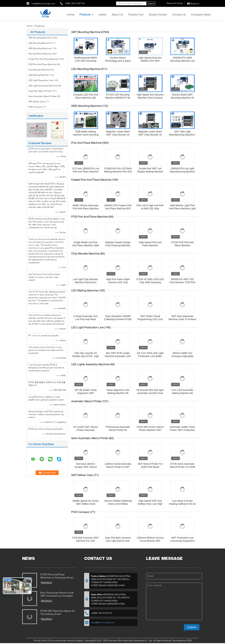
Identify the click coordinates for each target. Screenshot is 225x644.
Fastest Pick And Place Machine (43, 59)
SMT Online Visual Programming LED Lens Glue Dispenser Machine (150, 319)
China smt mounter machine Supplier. (66, 640)
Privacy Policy (40, 640)
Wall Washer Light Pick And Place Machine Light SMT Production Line (182, 208)
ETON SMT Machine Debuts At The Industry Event (57, 612)
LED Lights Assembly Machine (43, 86)
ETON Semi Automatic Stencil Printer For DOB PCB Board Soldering (182, 467)
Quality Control (158, 14)
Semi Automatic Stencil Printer (42, 96)
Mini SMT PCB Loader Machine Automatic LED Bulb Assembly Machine (118, 356)
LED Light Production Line (41, 80)
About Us (117, 14)
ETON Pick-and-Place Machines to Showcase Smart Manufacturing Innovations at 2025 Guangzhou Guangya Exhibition (57, 576)
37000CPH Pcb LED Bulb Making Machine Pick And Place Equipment (118, 172)
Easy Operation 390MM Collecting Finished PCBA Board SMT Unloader (118, 319)
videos (102, 14)
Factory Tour (136, 14)
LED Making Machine (38, 75)
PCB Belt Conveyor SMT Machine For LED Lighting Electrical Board (86, 541)
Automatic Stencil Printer (40, 91)
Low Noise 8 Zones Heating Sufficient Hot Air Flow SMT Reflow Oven (182, 504)
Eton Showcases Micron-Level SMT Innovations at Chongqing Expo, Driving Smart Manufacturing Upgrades (57, 594)
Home (71, 14)
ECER (189, 640)
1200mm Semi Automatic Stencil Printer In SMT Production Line (118, 467)
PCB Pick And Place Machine (42, 64)
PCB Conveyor (35, 107)
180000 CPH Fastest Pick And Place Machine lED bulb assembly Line (118, 208)
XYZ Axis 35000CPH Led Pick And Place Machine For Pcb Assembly (86, 172)
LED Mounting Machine (39, 43)
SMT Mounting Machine (39, 38)
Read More (46, 583)
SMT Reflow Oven (37, 102)
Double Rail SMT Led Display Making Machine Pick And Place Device (150, 172)
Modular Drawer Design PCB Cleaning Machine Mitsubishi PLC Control (118, 245)
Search (151, 4)
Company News (201, 14)
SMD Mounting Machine (40, 48)
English (195, 4)
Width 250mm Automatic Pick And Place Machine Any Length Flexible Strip (86, 208)
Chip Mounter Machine (39, 70)
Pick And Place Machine (40, 54)
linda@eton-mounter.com (43, 4)
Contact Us (179, 14)
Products (85, 14)
